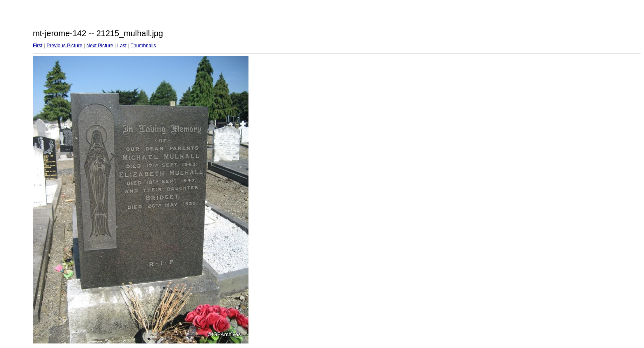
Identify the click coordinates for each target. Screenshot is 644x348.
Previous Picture (64, 46)
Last (122, 46)
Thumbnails (143, 46)
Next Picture (100, 46)
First (38, 46)
